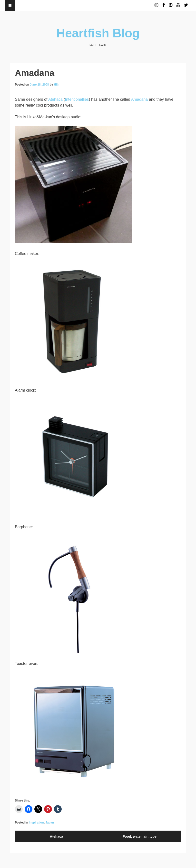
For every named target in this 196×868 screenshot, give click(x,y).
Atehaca (55, 99)
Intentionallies (77, 99)
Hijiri (57, 85)
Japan (50, 823)
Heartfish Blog (98, 33)
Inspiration (36, 823)
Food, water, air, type (139, 836)
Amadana (140, 99)
